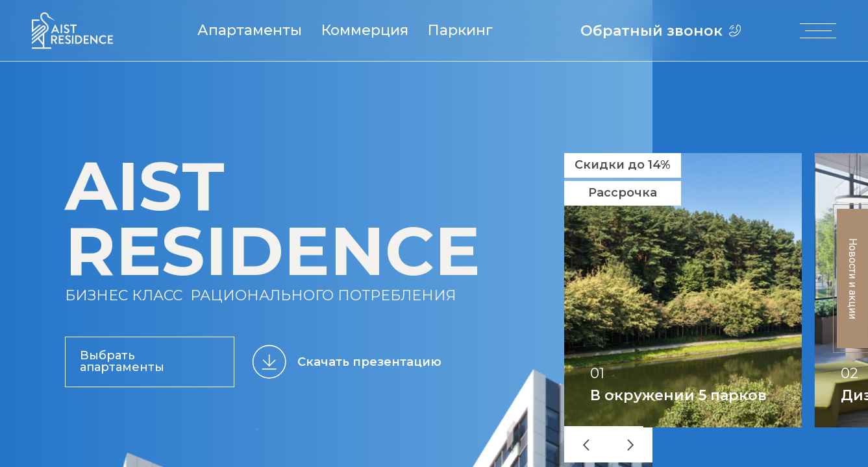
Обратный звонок (662, 31)
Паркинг (462, 30)
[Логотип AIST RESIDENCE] (72, 46)
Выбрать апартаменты (122, 361)
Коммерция (367, 30)
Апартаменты (252, 30)
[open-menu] (819, 31)
